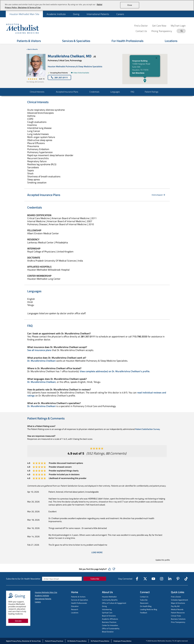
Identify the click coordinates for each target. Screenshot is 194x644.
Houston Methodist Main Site (24, 14)
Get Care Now (159, 26)
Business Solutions (178, 619)
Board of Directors (109, 616)
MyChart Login (178, 26)
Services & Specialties (80, 600)
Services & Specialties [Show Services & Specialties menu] (76, 41)
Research (75, 609)
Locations (75, 613)
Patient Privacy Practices (54, 641)
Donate (18, 621)
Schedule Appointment (179, 600)
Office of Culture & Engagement (114, 603)
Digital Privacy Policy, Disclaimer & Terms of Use (23, 641)
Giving (76, 14)
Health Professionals (79, 603)
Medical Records (177, 609)
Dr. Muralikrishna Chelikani (41, 361)
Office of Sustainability (111, 628)
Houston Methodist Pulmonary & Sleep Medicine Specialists (75, 66)
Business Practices (109, 622)
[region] (97, 5)
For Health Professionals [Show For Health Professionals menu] (127, 41)
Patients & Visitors (78, 597)
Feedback (144, 613)
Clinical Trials (176, 616)
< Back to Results (32, 49)
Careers (120, 14)
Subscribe (95, 579)
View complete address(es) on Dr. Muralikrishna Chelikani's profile (115, 371)
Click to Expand (159, 195)
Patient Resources (178, 613)
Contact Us (144, 597)
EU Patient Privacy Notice (100, 641)
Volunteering (107, 609)
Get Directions (138, 73)
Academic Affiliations (110, 619)
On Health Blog (146, 606)
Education (75, 606)
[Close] (156, 58)
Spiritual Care (107, 613)
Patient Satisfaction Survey (147, 429)
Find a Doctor (141, 26)
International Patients (98, 14)
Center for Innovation (110, 625)
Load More (97, 552)
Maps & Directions (178, 603)
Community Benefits (110, 600)
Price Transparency (178, 622)
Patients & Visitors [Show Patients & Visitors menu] (29, 41)
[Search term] (182, 31)
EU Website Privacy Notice (77, 641)
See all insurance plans (39, 350)
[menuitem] (24, 14)
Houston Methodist (109, 597)
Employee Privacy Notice (122, 641)
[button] (145, 81)
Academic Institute (56, 14)
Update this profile (163, 560)
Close (130, 5)
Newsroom (144, 603)
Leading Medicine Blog (149, 609)
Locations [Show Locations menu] (171, 41)
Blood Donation (108, 632)
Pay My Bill (175, 606)
